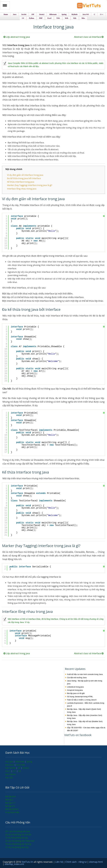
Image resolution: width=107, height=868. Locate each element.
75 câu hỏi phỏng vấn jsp (17, 838)
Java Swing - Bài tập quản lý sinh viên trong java (85, 682)
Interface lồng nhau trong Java (22, 189)
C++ (15, 771)
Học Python (11, 774)
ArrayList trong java (75, 690)
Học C (8, 771)
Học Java (9, 762)
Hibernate (20, 762)
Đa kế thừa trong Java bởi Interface (24, 178)
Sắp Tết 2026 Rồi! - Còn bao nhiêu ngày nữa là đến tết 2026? (86, 729)
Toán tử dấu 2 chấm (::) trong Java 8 (82, 700)
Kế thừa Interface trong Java (21, 182)
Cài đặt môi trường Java (77, 678)
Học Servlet (11, 768)
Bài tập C (9, 800)
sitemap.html (96, 862)
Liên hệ (59, 862)
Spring (29, 762)
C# (20, 771)
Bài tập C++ (10, 803)
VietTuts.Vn (28, 862)
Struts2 (26, 768)
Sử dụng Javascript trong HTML (80, 697)
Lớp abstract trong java (17, 37)
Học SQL (9, 777)
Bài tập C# (10, 806)
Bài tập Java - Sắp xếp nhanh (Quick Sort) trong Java (84, 711)
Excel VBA (21, 765)
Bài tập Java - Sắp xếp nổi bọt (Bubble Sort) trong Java (85, 723)
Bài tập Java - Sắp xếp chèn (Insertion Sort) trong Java (85, 717)
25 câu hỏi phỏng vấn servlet (18, 835)
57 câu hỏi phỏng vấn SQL (17, 847)
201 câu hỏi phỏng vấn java (18, 831)
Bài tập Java (11, 796)
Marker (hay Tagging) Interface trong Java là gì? (30, 185)
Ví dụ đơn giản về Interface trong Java (25, 175)
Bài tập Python (12, 809)
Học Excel (10, 765)
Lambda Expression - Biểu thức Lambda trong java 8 (86, 704)
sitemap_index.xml (14, 864)
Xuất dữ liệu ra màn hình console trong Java (85, 674)
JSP (19, 768)
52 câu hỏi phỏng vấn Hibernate (20, 841)
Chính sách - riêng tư (76, 862)
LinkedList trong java (75, 687)
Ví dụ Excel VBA (12, 812)
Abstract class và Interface (89, 37)
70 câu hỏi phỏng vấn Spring (18, 844)
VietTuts (89, 6)
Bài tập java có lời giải (76, 693)
